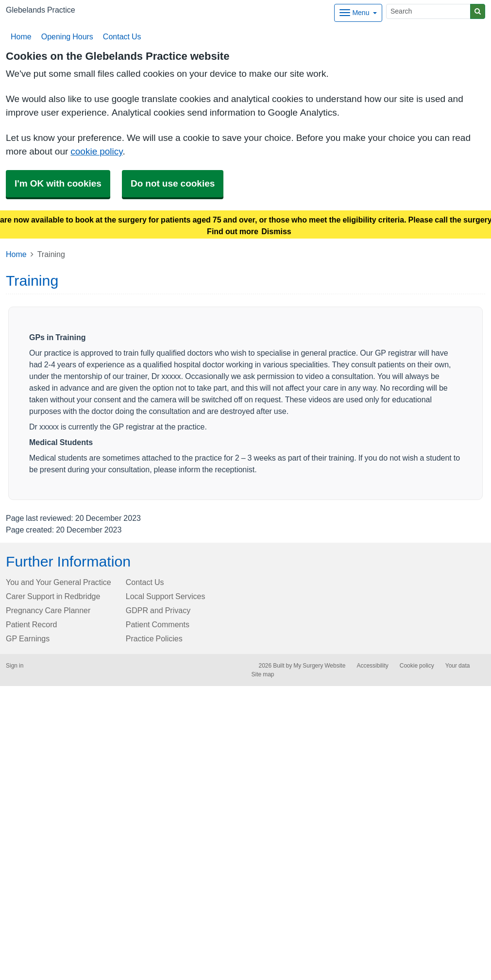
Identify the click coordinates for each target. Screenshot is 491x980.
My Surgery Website (319, 666)
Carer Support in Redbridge (53, 596)
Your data (458, 666)
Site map (263, 674)
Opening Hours (67, 36)
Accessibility (372, 666)
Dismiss (276, 231)
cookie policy (96, 151)
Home (21, 36)
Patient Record (31, 624)
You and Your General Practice (59, 582)
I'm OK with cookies (58, 183)
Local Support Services (166, 596)
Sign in (15, 666)
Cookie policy (417, 666)
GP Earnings (28, 638)
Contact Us (121, 36)
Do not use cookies (173, 183)
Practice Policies (154, 638)
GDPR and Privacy (158, 610)
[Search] (428, 11)
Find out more (233, 231)
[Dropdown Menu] (358, 13)
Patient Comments (158, 624)
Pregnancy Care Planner (48, 610)
